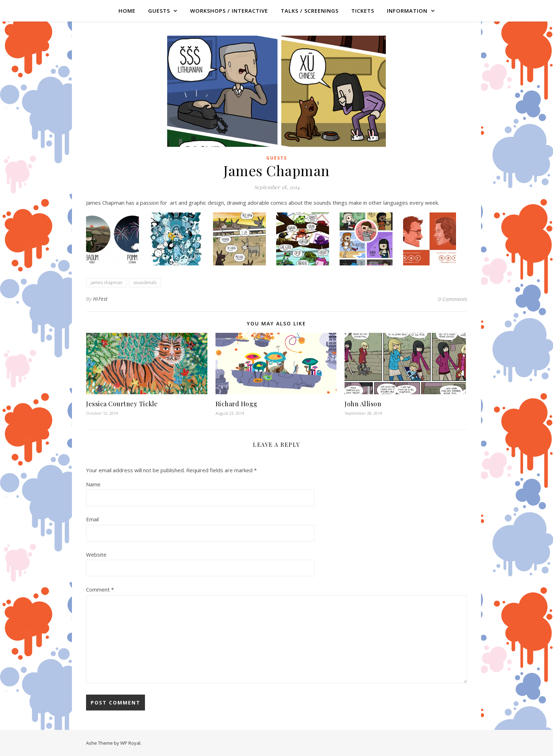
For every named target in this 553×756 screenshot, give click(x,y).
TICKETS (363, 11)
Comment (100, 589)
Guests (277, 158)
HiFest (101, 299)
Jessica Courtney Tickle (122, 404)
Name (93, 484)
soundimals (145, 283)
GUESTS (159, 11)
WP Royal (130, 743)
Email (92, 519)
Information (407, 11)
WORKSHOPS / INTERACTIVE (229, 11)
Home (127, 11)
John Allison (363, 404)
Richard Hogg (236, 404)
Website (96, 554)
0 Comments (452, 299)
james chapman (107, 283)
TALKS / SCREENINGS (310, 11)
